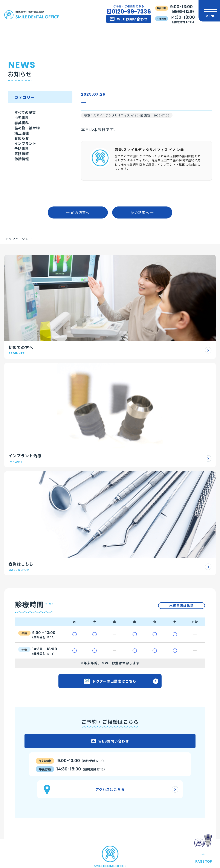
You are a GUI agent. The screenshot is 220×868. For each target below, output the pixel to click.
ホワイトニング (76, 761)
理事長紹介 (124, 770)
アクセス (178, 758)
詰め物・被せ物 (29, 146)
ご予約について (24, 746)
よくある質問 (23, 753)
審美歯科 (23, 136)
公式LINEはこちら (105, 692)
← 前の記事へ (78, 247)
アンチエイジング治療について (36, 761)
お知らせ (23, 166)
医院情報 (23, 196)
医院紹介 (122, 738)
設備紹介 (122, 746)
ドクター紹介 (125, 777)
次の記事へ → (142, 247)
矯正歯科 (71, 768)
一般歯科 (71, 776)
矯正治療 (23, 156)
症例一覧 (178, 731)
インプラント (27, 176)
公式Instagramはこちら (105, 678)
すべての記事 (27, 115)
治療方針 (178, 740)
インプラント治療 (77, 738)
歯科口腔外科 (74, 798)
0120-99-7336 (131, 12)
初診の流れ (21, 738)
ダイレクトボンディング (82, 753)
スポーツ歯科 (74, 806)
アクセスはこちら (110, 555)
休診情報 (23, 206)
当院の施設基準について (133, 753)
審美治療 (71, 746)
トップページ (15, 273)
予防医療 (71, 783)
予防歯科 (23, 186)
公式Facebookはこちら (105, 705)
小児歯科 (23, 125)
